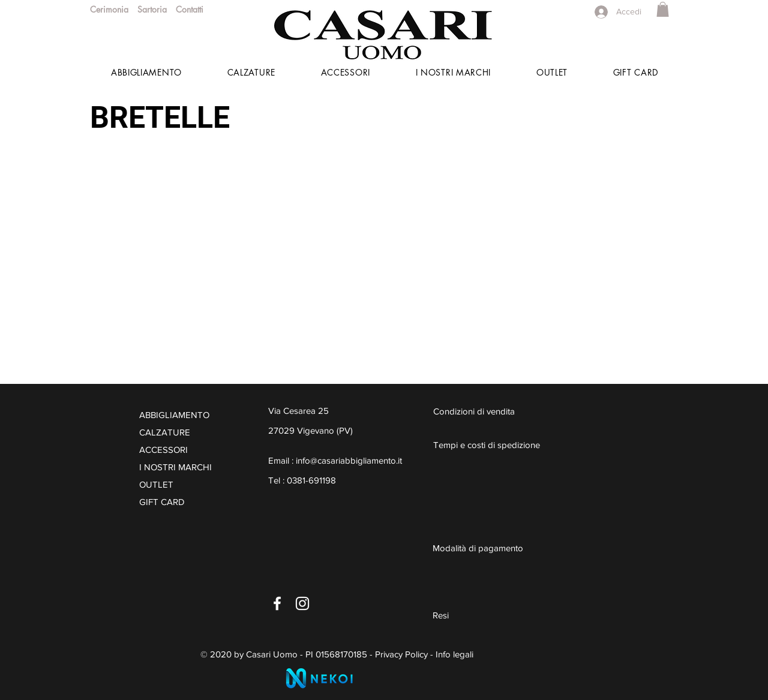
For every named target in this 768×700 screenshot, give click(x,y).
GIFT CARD (162, 502)
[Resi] (510, 615)
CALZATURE (165, 432)
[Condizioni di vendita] (492, 411)
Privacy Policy (401, 654)
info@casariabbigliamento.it (349, 460)
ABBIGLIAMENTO (174, 415)
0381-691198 (311, 480)
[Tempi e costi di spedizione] (510, 444)
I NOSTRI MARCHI (175, 467)
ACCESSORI (163, 450)
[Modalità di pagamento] (510, 548)
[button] (663, 9)
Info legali (454, 654)
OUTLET (156, 484)
